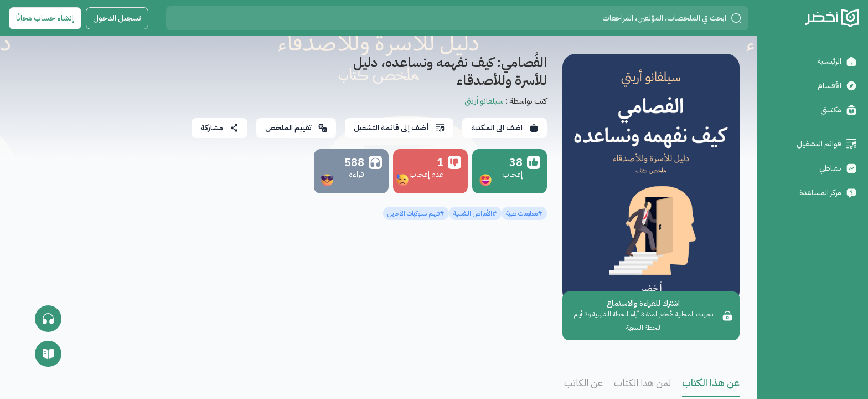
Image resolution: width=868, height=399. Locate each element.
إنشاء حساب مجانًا (45, 18)
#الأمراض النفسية (475, 213)
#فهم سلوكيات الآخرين (416, 213)
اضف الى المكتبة (505, 128)
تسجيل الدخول (117, 18)
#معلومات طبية (524, 213)
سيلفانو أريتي (484, 101)
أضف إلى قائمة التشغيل (399, 128)
